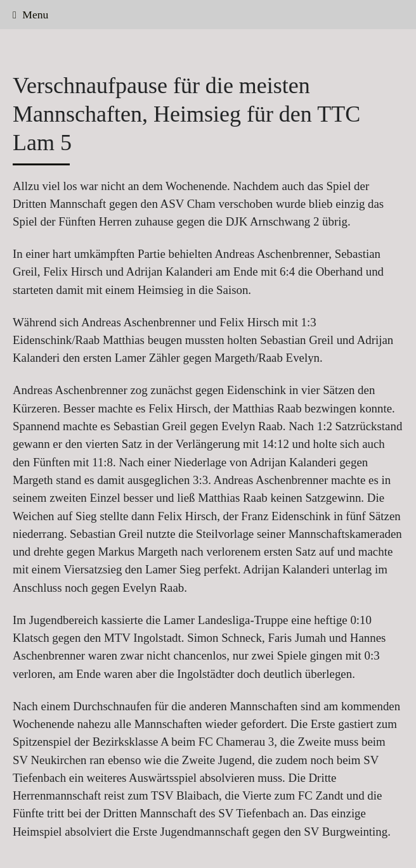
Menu (30, 15)
